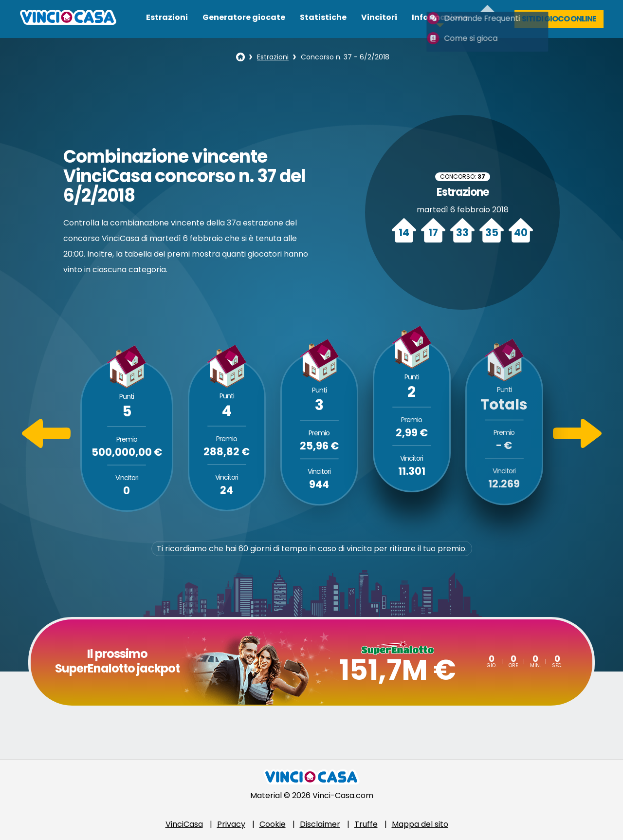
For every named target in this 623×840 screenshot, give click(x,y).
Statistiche (323, 17)
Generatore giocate (244, 17)
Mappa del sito (420, 824)
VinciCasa (184, 824)
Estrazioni (167, 17)
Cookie (273, 824)
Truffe (366, 824)
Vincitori (379, 17)
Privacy (231, 824)
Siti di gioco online (559, 19)
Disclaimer (320, 824)
